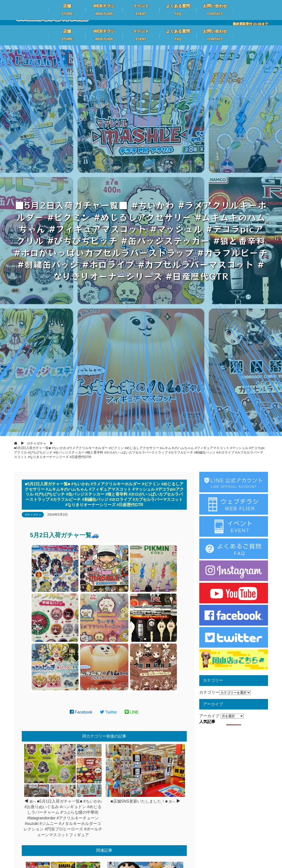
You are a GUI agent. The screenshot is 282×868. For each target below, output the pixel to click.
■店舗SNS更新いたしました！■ (139, 801)
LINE (132, 712)
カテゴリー (209, 692)
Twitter (108, 712)
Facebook (81, 712)
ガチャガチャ (33, 515)
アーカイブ (209, 716)
